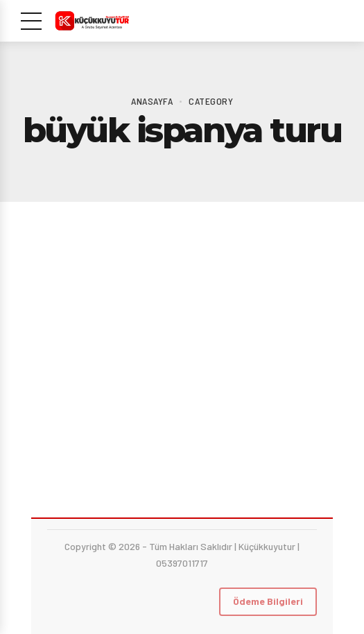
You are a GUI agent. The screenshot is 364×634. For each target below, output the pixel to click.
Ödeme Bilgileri (268, 601)
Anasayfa (152, 101)
